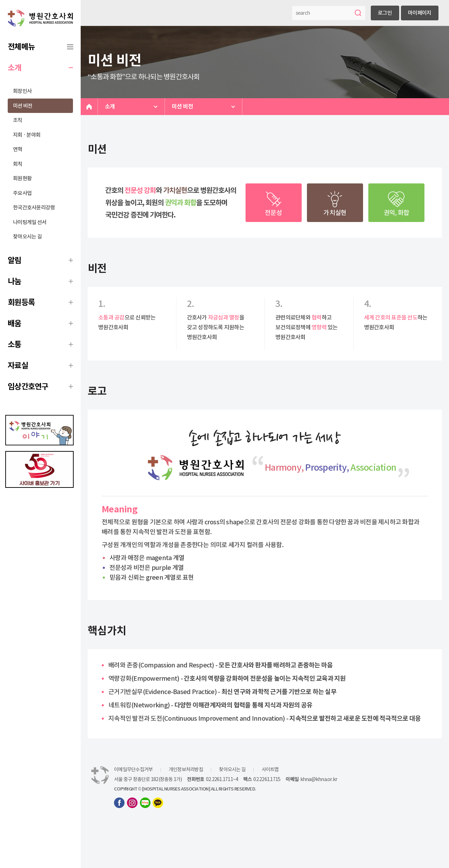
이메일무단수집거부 (133, 769)
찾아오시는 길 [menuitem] (27, 237)
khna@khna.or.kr (319, 779)
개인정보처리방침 (186, 769)
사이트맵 (270, 769)
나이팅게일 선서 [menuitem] (30, 222)
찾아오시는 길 (232, 769)
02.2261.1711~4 (222, 779)
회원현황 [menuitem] (22, 178)
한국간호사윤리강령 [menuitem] (34, 207)
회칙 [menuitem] (18, 164)
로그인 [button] (385, 13)
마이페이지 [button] (420, 13)
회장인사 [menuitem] (22, 91)
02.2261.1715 (267, 779)
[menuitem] (40, 47)
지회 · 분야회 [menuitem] (27, 135)
